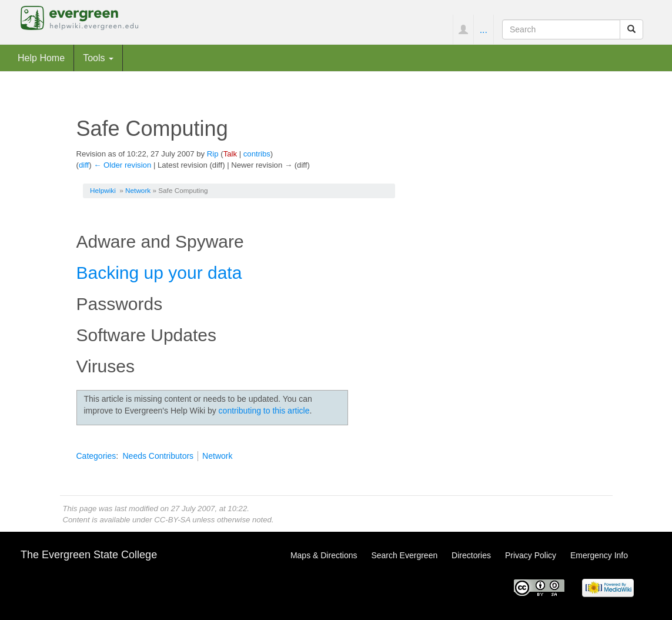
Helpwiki (103, 190)
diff (84, 165)
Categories (96, 456)
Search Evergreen (404, 555)
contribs (257, 154)
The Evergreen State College (89, 555)
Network (138, 190)
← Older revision (122, 165)
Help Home (41, 58)
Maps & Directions (324, 555)
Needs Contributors (158, 456)
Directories (471, 555)
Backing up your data (159, 273)
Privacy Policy (531, 555)
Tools (98, 58)
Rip (213, 154)
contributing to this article (264, 411)
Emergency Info (599, 555)
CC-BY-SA (172, 520)
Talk (230, 154)
